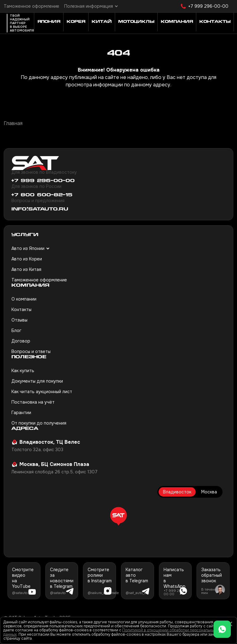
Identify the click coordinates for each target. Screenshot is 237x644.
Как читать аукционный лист (42, 392)
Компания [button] (177, 22)
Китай (102, 22)
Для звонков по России (36, 186)
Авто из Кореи (27, 259)
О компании (24, 299)
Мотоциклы (136, 22)
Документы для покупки (37, 381)
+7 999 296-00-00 (208, 6)
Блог (16, 330)
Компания (30, 286)
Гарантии (21, 413)
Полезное (29, 357)
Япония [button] (49, 22)
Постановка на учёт (33, 402)
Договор (21, 341)
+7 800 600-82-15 (42, 195)
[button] (118, 516)
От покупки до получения (39, 423)
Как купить (23, 371)
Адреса (25, 429)
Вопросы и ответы (31, 351)
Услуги (25, 235)
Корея (76, 22)
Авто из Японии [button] (28, 248)
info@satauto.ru (40, 209)
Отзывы (19, 320)
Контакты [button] (215, 22)
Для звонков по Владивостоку (44, 172)
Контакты (21, 310)
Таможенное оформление (31, 6)
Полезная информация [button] (89, 6)
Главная (13, 123)
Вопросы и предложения (38, 201)
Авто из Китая (26, 269)
